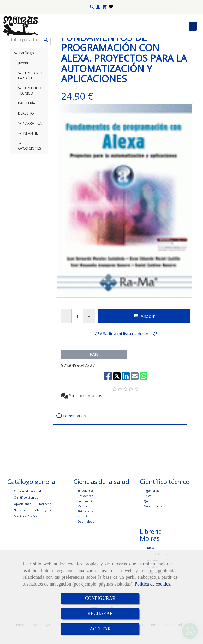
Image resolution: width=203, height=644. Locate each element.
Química (150, 539)
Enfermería (85, 539)
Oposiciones (22, 542)
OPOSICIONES (30, 187)
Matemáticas (153, 544)
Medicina (84, 544)
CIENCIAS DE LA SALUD (31, 114)
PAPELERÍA (27, 141)
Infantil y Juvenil (45, 548)
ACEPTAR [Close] (100, 629)
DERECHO (26, 152)
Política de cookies (152, 584)
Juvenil (23, 101)
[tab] (120, 454)
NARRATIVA (32, 162)
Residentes (85, 534)
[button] (98, 7)
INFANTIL (30, 172)
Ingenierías (151, 529)
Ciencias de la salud (27, 529)
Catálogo (26, 91)
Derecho (45, 542)
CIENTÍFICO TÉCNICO (30, 129)
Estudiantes (85, 529)
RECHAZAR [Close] (100, 613)
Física (148, 534)
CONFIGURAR (100, 598)
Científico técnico (26, 536)
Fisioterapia (86, 550)
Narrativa (20, 548)
